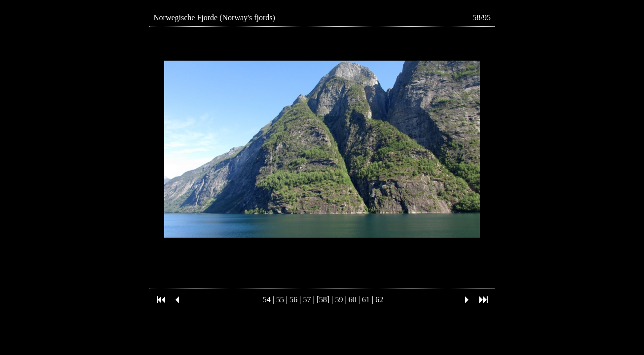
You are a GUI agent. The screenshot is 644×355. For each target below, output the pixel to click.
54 (267, 300)
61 (366, 300)
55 (280, 300)
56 (293, 300)
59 (339, 300)
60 (353, 300)
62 (379, 300)
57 (307, 300)
